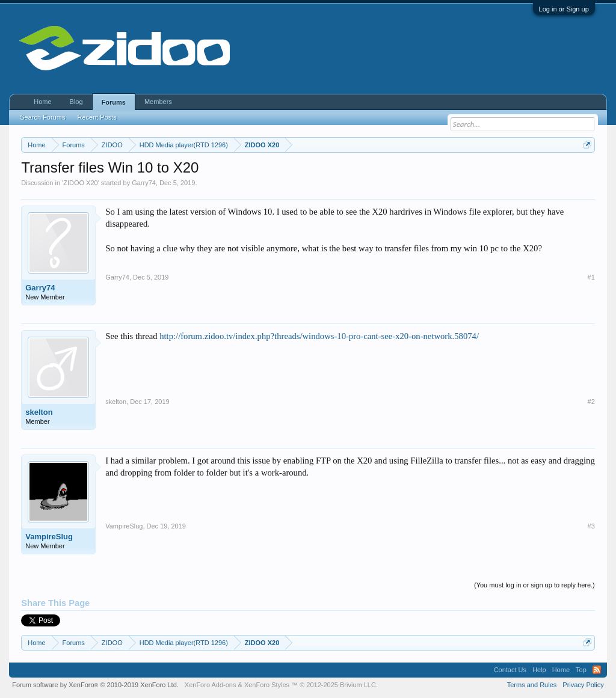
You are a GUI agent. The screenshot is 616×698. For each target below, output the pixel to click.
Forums (114, 102)
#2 (591, 402)
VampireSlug (49, 537)
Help (539, 670)
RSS (597, 670)
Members (158, 102)
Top (581, 670)
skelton (39, 412)
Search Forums (42, 117)
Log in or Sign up (564, 9)
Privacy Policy (583, 685)
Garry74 (144, 183)
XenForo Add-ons (211, 685)
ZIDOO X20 (80, 183)
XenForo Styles (267, 685)
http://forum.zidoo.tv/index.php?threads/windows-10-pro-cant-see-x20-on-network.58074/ (319, 336)
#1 (591, 277)
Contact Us (510, 670)
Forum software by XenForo (95, 685)
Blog (76, 102)
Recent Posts (97, 117)
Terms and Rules (532, 685)
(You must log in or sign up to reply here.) (534, 585)
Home (42, 102)
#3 (591, 526)
